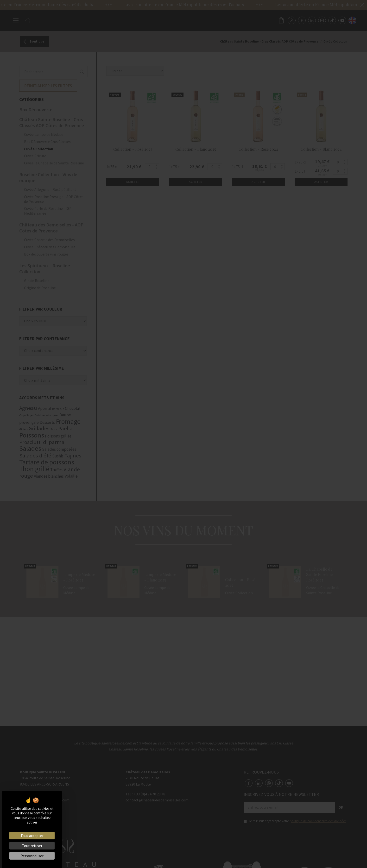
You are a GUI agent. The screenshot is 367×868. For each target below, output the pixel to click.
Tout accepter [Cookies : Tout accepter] (32, 836)
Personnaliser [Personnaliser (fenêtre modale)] (32, 856)
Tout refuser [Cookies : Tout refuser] (32, 846)
